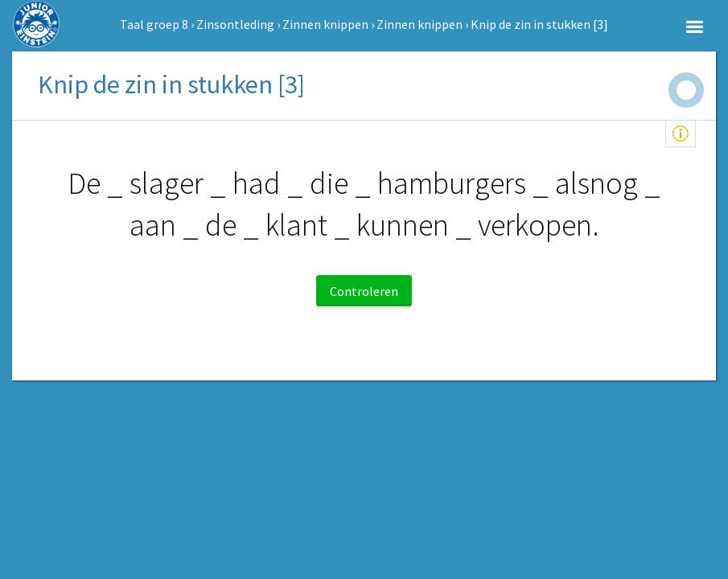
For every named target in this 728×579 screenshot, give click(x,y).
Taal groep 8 (154, 24)
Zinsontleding (235, 24)
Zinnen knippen (325, 24)
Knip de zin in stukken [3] (539, 24)
